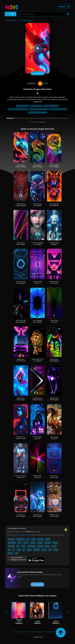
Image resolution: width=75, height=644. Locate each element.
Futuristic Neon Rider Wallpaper (38, 515)
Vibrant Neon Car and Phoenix (21, 360)
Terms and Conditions (34, 632)
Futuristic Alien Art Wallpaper (37, 205)
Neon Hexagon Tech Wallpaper (37, 321)
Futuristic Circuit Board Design (54, 515)
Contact (15, 632)
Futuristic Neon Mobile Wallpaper (37, 399)
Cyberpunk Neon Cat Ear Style (54, 282)
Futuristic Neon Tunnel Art (38, 282)
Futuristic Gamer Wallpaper (54, 243)
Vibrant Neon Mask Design (21, 399)
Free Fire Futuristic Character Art (21, 477)
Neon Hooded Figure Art (37, 438)
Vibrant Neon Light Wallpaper (21, 243)
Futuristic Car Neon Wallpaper (21, 515)
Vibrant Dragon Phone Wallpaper (54, 166)
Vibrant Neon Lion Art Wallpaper (38, 360)
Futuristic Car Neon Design (54, 477)
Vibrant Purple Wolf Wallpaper (54, 399)
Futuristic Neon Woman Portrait (21, 438)
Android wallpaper (21, 535)
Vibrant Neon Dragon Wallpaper (21, 166)
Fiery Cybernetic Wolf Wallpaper (54, 205)
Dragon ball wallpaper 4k (51, 106)
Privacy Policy (47, 632)
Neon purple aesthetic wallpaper (18, 109)
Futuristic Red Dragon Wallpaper (21, 205)
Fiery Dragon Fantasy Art (54, 438)
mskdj (43, 83)
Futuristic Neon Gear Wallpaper (21, 282)
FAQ (55, 632)
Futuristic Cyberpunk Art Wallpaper (38, 243)
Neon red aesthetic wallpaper (58, 109)
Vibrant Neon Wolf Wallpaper (54, 360)
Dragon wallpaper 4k (23, 106)
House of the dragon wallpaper (37, 112)
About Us (23, 632)
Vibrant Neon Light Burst (38, 477)
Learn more (37, 584)
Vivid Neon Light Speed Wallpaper (21, 321)
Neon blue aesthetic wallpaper (39, 109)
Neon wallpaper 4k (37, 106)
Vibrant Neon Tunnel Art (54, 321)
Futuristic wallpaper (27, 20)
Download (37, 73)
